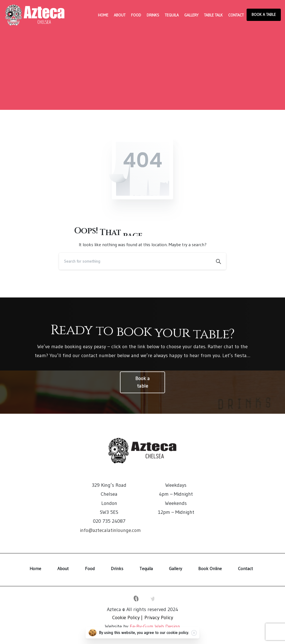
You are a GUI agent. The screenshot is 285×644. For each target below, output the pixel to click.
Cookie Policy (126, 618)
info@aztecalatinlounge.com (110, 530)
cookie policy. (178, 634)
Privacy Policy (159, 618)
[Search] (135, 261)
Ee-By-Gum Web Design (155, 626)
